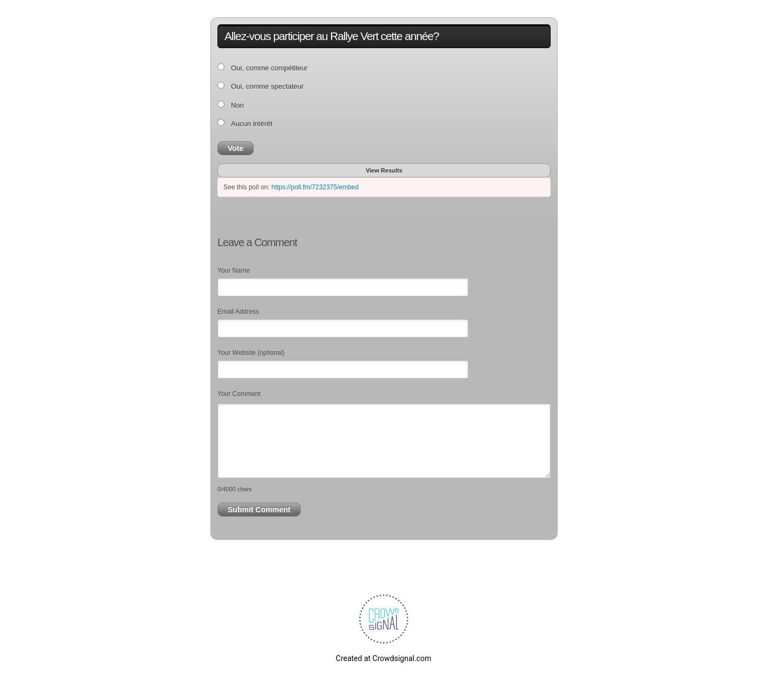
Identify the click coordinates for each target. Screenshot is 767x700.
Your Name (234, 270)
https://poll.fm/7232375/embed (315, 187)
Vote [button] (236, 148)
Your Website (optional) (251, 353)
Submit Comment (259, 510)
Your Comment (239, 394)
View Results (384, 170)
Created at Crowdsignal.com (384, 658)
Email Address (238, 312)
